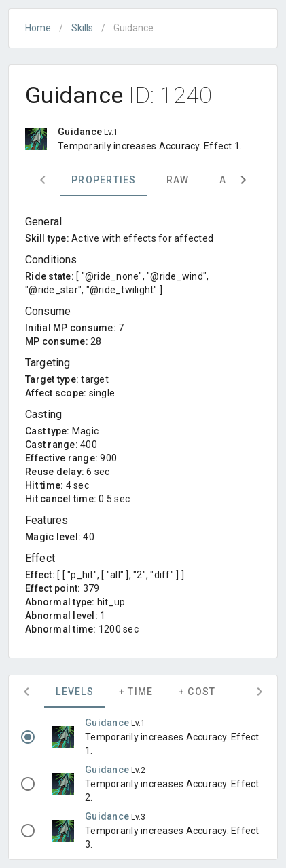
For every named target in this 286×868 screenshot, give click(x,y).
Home (38, 28)
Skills (82, 28)
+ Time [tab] (136, 692)
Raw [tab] (178, 180)
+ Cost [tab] (197, 692)
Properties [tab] (104, 180)
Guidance (108, 723)
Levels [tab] (75, 692)
